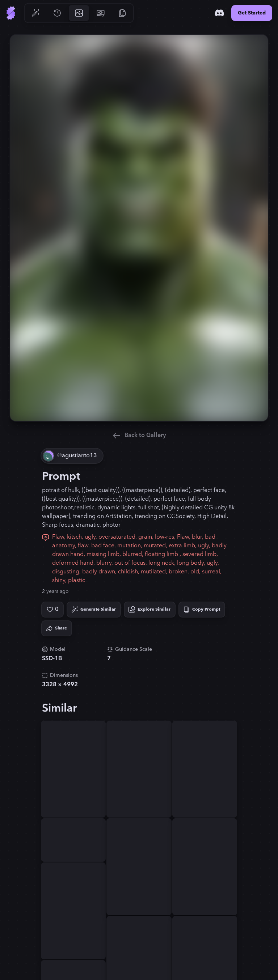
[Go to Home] (11, 13)
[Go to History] (57, 13)
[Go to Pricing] (101, 13)
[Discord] (219, 13)
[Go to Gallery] (79, 13)
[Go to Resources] (122, 13)
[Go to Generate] (35, 13)
